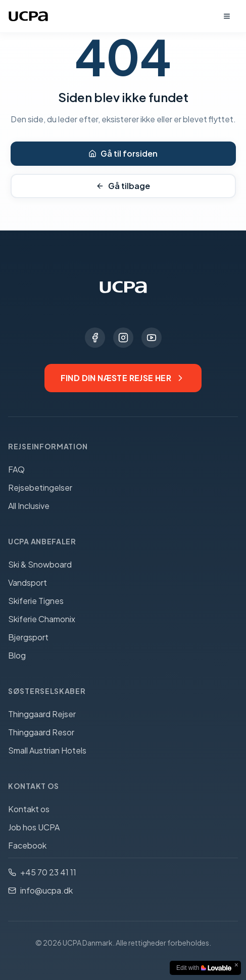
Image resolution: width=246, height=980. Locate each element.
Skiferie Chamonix (42, 619)
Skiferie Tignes (36, 601)
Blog (17, 655)
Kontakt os (29, 809)
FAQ (16, 469)
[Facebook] (95, 338)
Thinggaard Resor (41, 732)
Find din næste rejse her (123, 378)
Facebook (27, 845)
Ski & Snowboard (40, 564)
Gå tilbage (123, 186)
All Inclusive (29, 506)
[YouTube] (152, 338)
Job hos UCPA (34, 827)
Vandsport (28, 582)
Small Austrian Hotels (47, 750)
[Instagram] (123, 338)
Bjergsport (28, 637)
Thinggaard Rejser (42, 714)
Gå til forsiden (123, 153)
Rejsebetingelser (40, 487)
